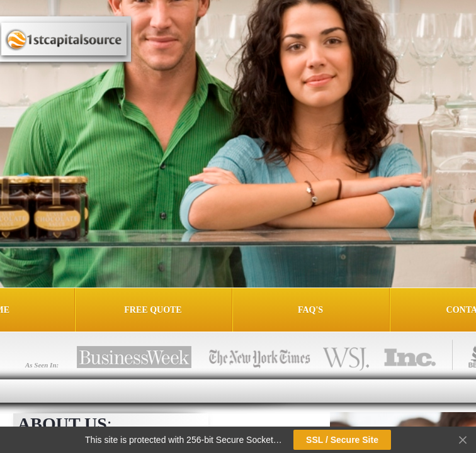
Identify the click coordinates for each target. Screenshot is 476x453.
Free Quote (153, 310)
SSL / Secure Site (342, 440)
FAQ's (310, 310)
